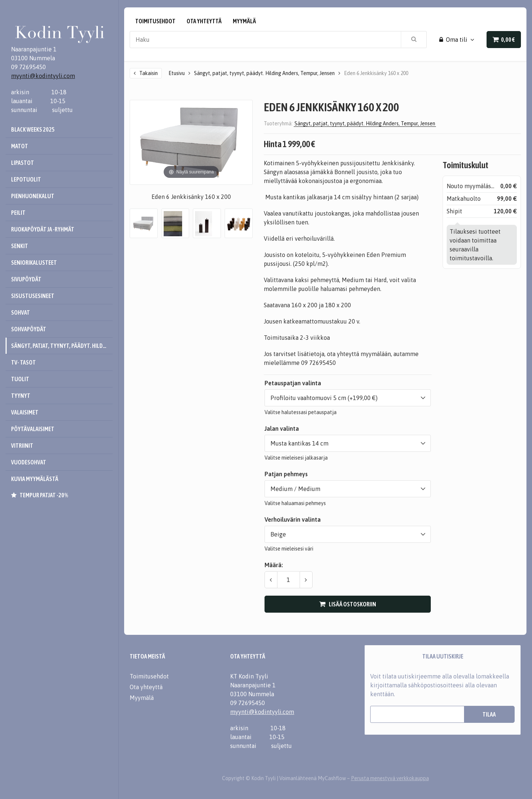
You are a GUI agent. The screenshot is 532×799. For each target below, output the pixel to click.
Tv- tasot (23, 362)
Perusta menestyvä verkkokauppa (390, 778)
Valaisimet (25, 412)
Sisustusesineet (33, 296)
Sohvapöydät (29, 329)
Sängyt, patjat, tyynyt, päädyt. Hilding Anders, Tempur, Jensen (62, 346)
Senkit (20, 246)
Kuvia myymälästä (35, 479)
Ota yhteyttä (204, 21)
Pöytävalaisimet (33, 429)
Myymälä (244, 21)
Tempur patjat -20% (44, 495)
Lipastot (23, 163)
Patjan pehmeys (286, 474)
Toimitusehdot (155, 21)
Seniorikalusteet (34, 263)
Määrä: (274, 565)
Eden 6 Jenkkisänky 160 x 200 (376, 73)
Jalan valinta (282, 429)
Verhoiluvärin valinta (293, 519)
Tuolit (20, 379)
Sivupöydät (26, 279)
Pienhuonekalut (33, 196)
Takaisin (149, 73)
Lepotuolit (26, 179)
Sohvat (21, 312)
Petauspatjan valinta (293, 383)
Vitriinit (22, 446)
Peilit (18, 213)
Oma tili (453, 40)
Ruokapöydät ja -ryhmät (43, 229)
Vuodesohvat (29, 462)
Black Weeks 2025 (33, 129)
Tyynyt (21, 396)
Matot (20, 146)
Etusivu (177, 73)
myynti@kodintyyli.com (43, 76)
